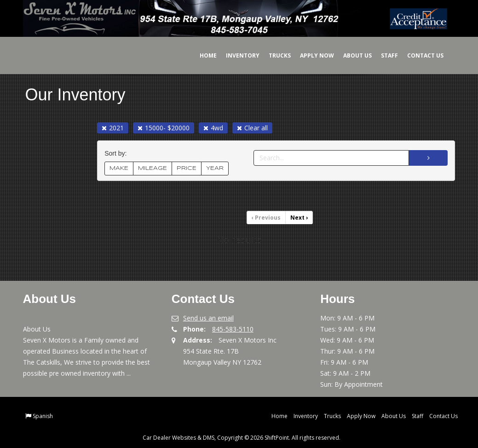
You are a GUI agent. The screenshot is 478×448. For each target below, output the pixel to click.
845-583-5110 (233, 329)
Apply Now (311, 55)
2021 (113, 128)
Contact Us (419, 55)
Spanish (43, 416)
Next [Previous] (299, 218)
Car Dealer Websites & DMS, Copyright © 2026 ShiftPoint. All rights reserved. (242, 438)
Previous (266, 218)
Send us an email (208, 318)
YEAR (215, 168)
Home (202, 55)
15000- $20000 (164, 128)
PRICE (187, 168)
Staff (383, 55)
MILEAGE (153, 168)
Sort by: (117, 154)
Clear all (252, 128)
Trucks (273, 55)
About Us (351, 55)
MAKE (119, 168)
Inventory (236, 55)
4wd (213, 128)
